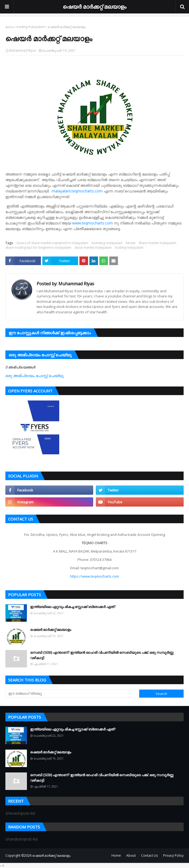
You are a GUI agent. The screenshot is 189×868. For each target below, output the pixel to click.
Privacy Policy (173, 855)
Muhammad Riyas (23, 50)
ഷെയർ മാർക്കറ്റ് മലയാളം (94, 7)
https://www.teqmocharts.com (94, 576)
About (131, 855)
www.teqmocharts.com (92, 223)
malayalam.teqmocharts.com (77, 191)
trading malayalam (31, 27)
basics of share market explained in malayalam (52, 243)
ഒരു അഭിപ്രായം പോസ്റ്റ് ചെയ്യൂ (34, 376)
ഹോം (10, 27)
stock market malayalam (93, 247)
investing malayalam (107, 243)
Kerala (131, 243)
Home (116, 855)
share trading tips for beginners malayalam (38, 247)
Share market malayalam (157, 243)
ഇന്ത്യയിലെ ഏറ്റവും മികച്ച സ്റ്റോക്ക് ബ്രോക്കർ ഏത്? (73, 607)
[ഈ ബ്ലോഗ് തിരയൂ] (72, 694)
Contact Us (149, 855)
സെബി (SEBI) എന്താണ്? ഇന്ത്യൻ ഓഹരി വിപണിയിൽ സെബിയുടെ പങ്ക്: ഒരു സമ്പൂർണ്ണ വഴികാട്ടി (102, 655)
